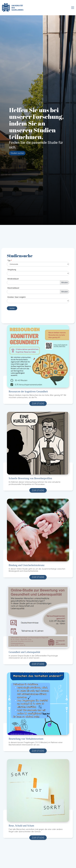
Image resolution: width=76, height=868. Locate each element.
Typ (10, 260)
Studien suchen (17, 153)
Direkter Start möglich (17, 297)
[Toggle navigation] (73, 8)
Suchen (12, 308)
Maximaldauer (13, 288)
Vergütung (12, 270)
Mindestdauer (13, 279)
